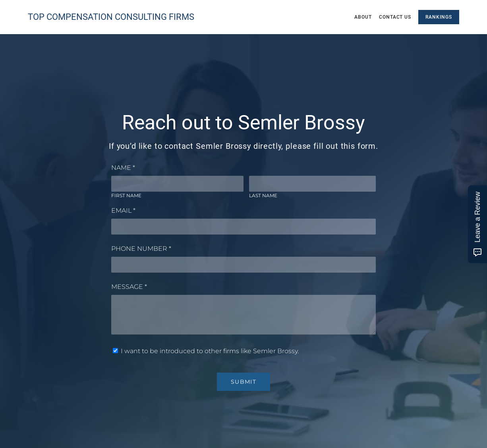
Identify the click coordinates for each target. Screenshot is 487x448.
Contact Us (395, 17)
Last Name (263, 195)
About (363, 17)
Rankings (439, 17)
